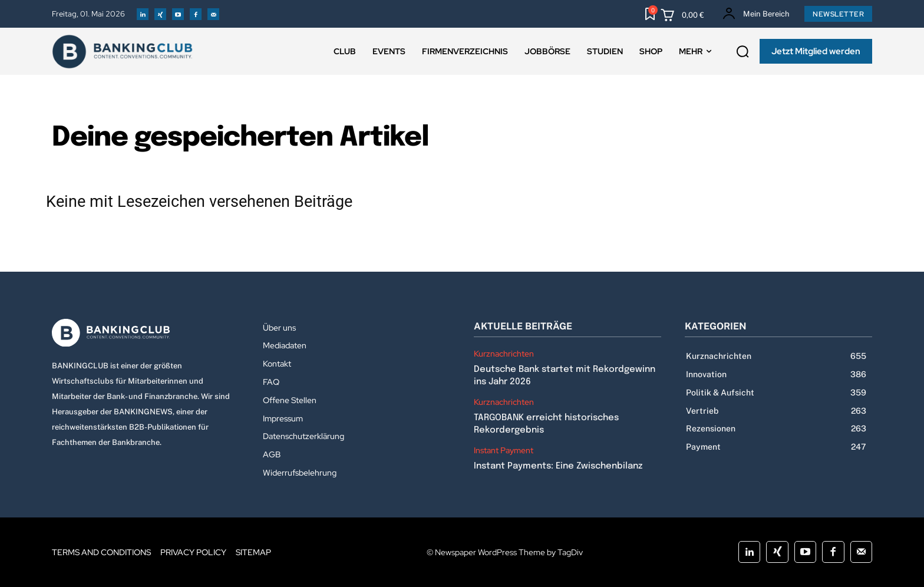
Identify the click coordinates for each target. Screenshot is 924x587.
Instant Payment (504, 451)
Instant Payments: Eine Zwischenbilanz (558, 466)
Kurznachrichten (504, 354)
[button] (742, 52)
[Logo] (146, 333)
